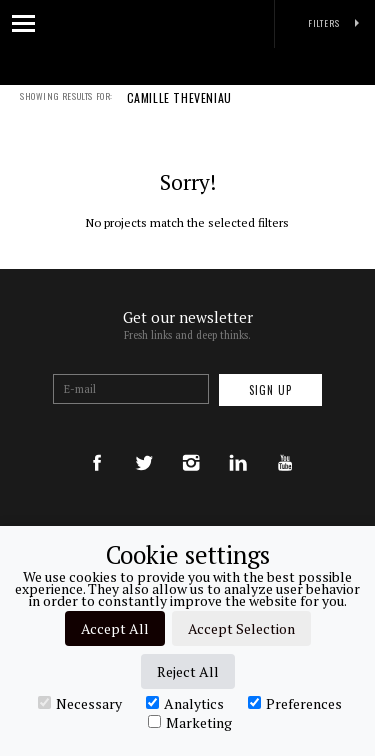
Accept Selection (241, 628)
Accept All (115, 628)
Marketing (190, 722)
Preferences (295, 703)
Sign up (270, 390)
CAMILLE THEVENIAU (179, 111)
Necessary (80, 703)
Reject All (188, 671)
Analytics (185, 703)
